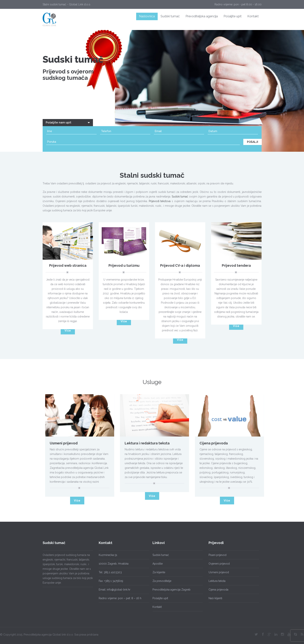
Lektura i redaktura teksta (148, 443)
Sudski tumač (170, 16)
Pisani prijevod (216, 555)
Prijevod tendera (236, 267)
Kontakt (253, 16)
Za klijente (158, 572)
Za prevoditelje (161, 581)
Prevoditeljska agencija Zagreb (170, 590)
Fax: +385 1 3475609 (111, 581)
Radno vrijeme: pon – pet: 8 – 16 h (120, 598)
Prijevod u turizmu (124, 267)
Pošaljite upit (233, 16)
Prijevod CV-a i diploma (180, 267)
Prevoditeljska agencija (202, 16)
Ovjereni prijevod (218, 564)
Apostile (156, 564)
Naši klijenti (214, 598)
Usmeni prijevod (65, 443)
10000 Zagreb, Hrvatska (114, 564)
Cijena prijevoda (215, 443)
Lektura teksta (216, 581)
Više (68, 331)
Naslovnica (147, 16)
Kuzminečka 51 (108, 555)
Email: (103, 590)
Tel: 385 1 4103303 (110, 572)
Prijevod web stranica (68, 267)
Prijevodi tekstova (160, 202)
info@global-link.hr (119, 590)
